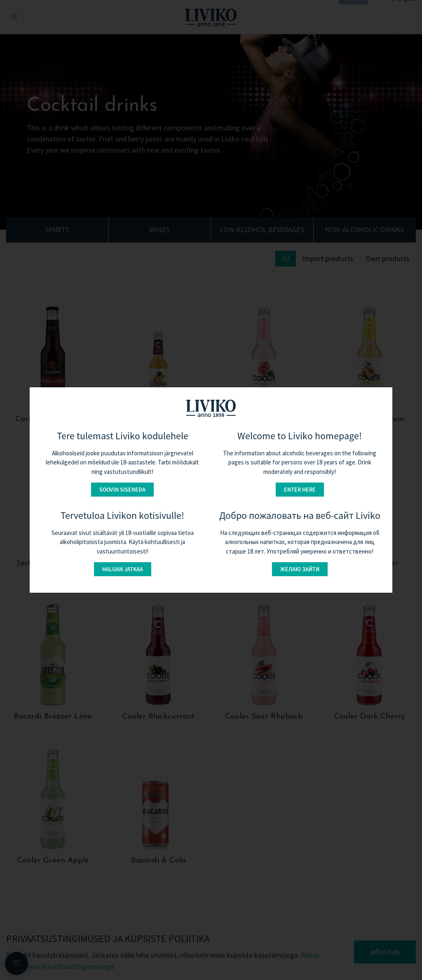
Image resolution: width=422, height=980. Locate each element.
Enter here (300, 490)
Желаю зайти (300, 569)
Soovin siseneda (122, 490)
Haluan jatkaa (123, 569)
